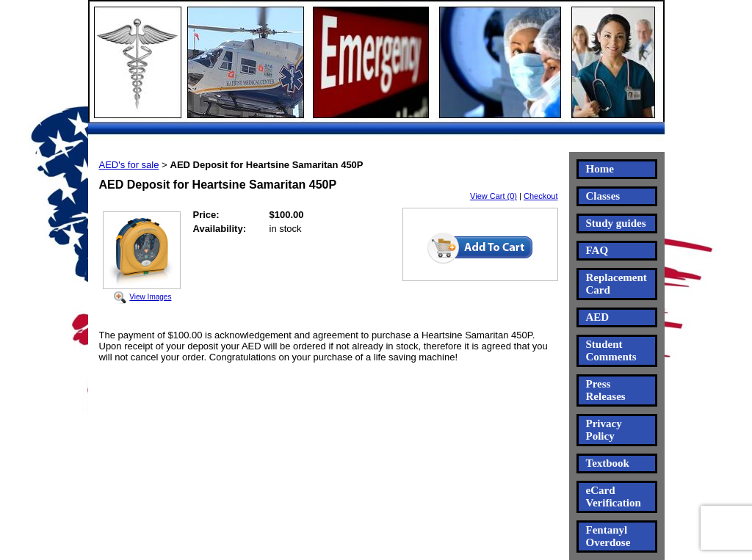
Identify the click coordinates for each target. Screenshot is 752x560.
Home (600, 169)
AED (598, 317)
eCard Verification (614, 497)
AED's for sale (129, 165)
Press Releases (606, 390)
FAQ (597, 250)
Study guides (616, 223)
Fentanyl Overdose (608, 536)
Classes (603, 196)
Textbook (608, 463)
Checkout (540, 196)
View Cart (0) (493, 196)
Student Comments (611, 350)
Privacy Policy (604, 430)
